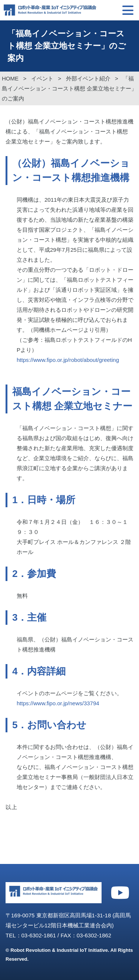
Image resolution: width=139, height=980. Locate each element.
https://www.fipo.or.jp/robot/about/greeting (68, 360)
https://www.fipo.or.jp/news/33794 (58, 703)
